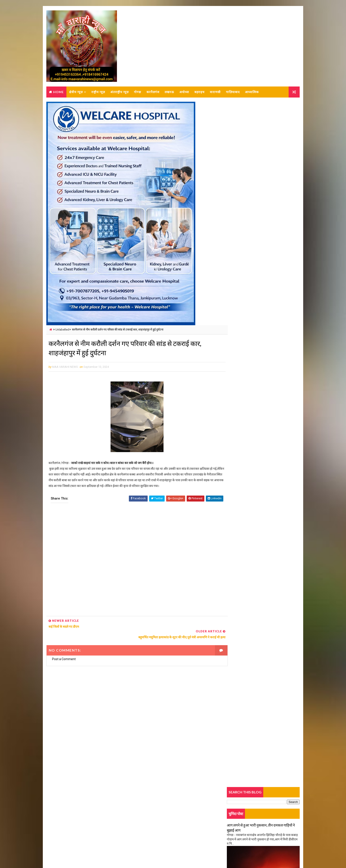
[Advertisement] (132, 563)
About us (58, 816)
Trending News (239, 381)
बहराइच (199, 92)
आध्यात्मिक (252, 92)
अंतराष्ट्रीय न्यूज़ (119, 92)
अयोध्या (184, 92)
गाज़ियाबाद (233, 92)
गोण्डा (137, 92)
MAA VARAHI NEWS (95, 854)
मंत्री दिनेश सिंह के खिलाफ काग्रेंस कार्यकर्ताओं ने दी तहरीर (259, 420)
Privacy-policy (61, 829)
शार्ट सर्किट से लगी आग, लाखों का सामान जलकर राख (257, 518)
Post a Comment (64, 655)
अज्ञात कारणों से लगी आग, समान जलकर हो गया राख (256, 276)
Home (58, 92)
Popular (264, 380)
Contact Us (59, 823)
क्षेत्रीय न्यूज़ (76, 92)
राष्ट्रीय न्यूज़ (98, 92)
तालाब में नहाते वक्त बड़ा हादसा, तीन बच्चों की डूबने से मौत (259, 448)
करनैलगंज (153, 92)
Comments (288, 380)
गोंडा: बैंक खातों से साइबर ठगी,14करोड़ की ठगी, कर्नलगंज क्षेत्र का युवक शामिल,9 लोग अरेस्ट (272, 392)
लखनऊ (169, 92)
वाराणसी (215, 92)
